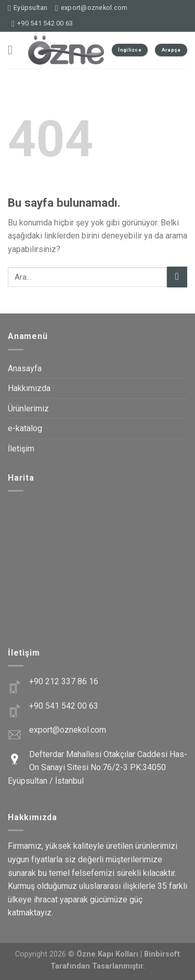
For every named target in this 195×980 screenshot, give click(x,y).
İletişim (21, 449)
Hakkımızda (29, 388)
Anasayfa (25, 368)
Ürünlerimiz (28, 409)
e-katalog (25, 428)
